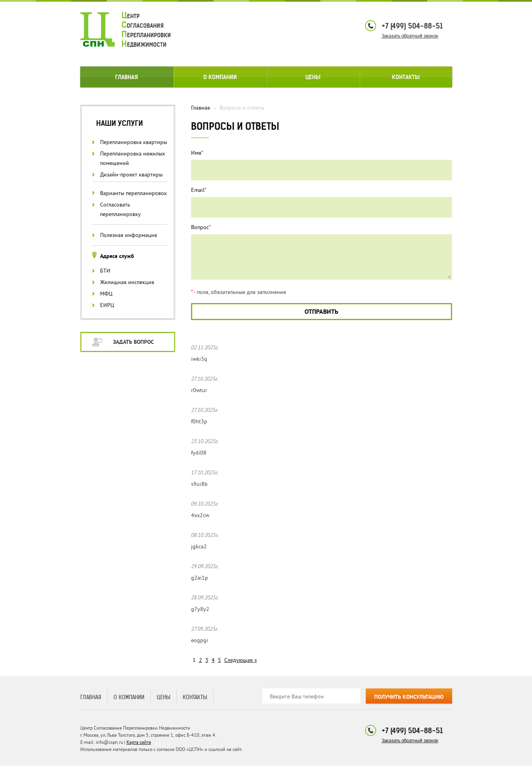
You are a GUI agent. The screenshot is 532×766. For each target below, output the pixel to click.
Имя (197, 153)
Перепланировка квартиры (133, 142)
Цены (313, 77)
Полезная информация (129, 235)
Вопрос (201, 227)
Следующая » (241, 660)
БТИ (105, 271)
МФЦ (106, 294)
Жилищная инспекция (127, 282)
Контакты (406, 77)
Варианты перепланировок (133, 193)
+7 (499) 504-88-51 (412, 26)
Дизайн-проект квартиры (131, 175)
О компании (220, 77)
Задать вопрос (133, 342)
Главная (127, 77)
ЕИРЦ (107, 305)
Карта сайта (139, 742)
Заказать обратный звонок (410, 36)
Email (199, 190)
